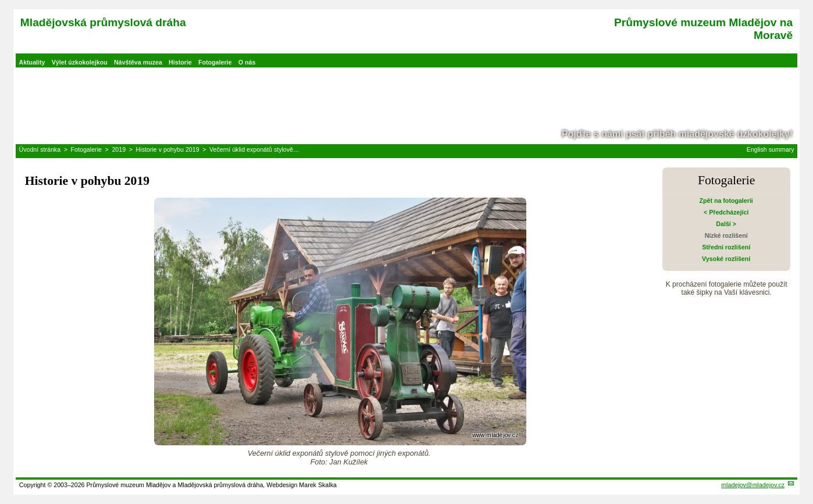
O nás (247, 62)
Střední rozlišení (726, 247)
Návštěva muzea (138, 62)
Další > (726, 224)
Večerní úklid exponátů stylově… (254, 149)
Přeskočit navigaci (1, 1)
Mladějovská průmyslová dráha (103, 22)
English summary (771, 149)
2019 (119, 149)
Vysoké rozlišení (726, 259)
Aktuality (32, 62)
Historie (180, 62)
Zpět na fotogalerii (726, 201)
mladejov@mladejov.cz (753, 485)
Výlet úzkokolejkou (80, 62)
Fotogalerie (215, 62)
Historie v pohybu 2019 (168, 149)
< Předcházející (726, 212)
